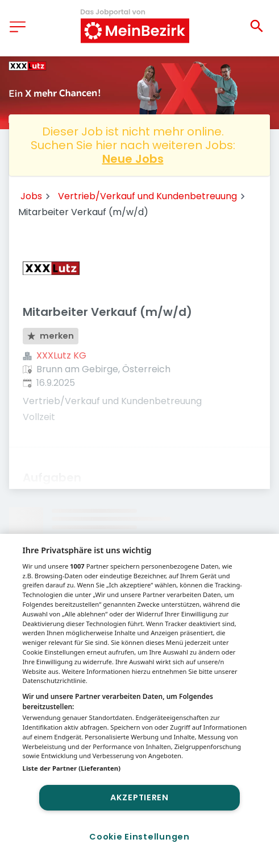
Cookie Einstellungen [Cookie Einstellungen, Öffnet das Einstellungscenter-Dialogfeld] (139, 837)
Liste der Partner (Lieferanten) (72, 768)
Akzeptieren (139, 797)
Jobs (31, 196)
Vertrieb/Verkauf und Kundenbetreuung (147, 196)
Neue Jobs (133, 159)
